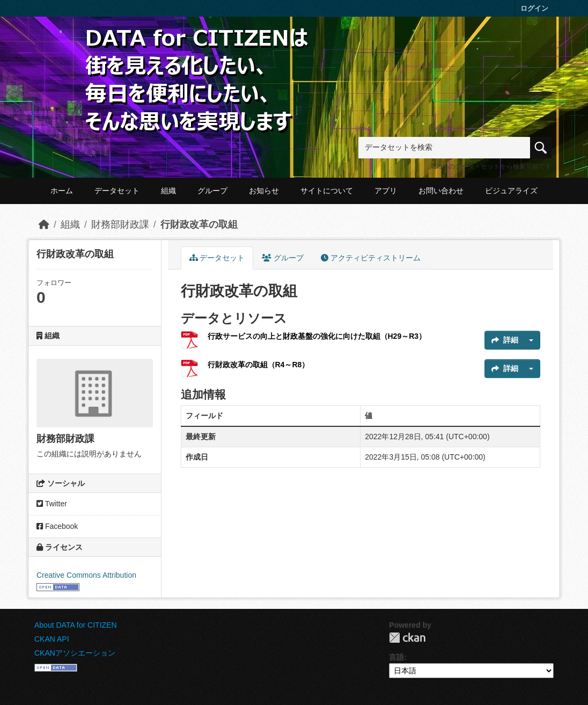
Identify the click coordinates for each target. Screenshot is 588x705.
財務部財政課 (120, 224)
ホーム (62, 191)
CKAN (407, 638)
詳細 (505, 340)
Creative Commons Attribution (86, 575)
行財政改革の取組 (199, 224)
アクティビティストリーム (371, 258)
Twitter (52, 504)
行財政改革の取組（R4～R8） (259, 365)
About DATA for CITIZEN (76, 625)
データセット (117, 191)
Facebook (57, 526)
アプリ (386, 191)
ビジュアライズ (511, 191)
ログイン (534, 8)
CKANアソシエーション (75, 653)
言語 (396, 657)
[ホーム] (44, 224)
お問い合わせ (441, 191)
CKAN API (52, 639)
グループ (212, 191)
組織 (168, 191)
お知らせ (264, 191)
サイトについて (327, 191)
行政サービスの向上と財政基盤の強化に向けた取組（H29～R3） (317, 336)
